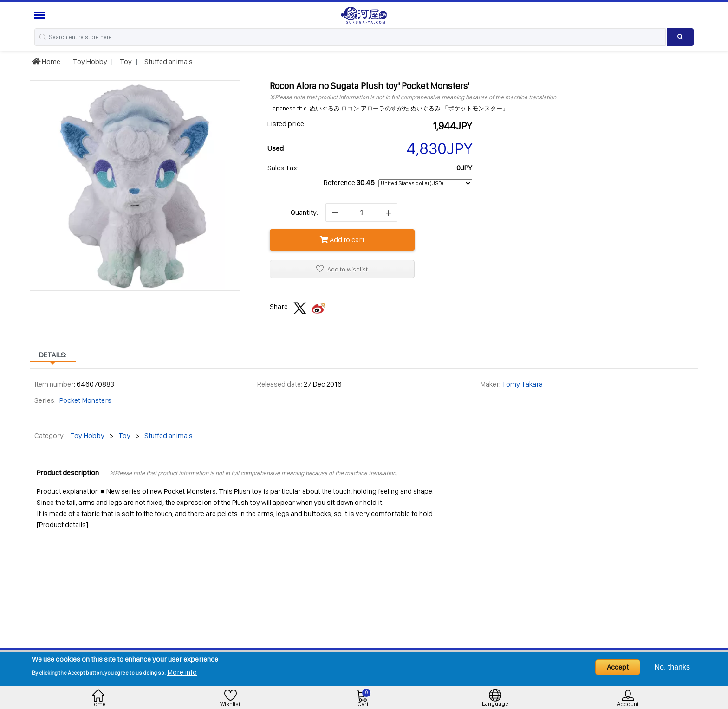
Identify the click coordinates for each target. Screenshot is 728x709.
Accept (618, 667)
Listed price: (286, 124)
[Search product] (680, 37)
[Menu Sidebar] (41, 15)
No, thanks (672, 667)
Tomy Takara (522, 384)
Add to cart (342, 240)
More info (182, 672)
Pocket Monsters (85, 400)
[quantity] (361, 213)
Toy (125, 61)
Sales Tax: (283, 168)
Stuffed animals (168, 61)
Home (46, 61)
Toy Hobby (89, 61)
